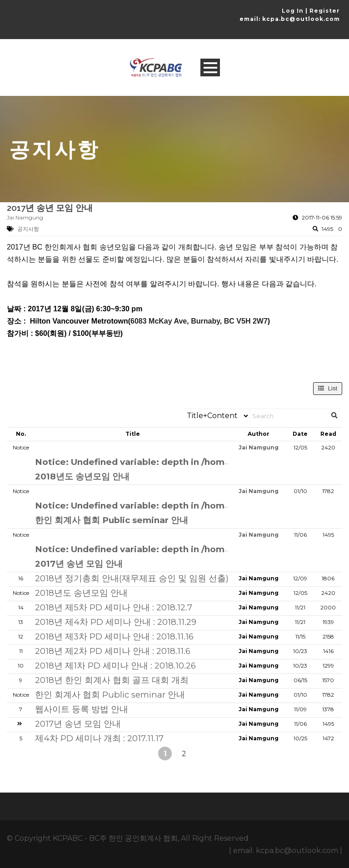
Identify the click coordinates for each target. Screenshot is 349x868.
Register (325, 11)
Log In (293, 11)
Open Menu (210, 67)
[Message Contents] (174, 290)
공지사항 (28, 229)
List (328, 388)
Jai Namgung (25, 217)
